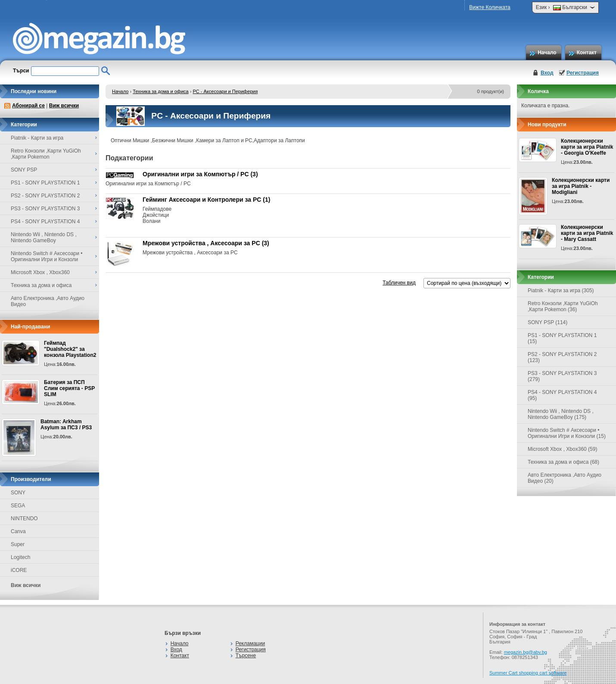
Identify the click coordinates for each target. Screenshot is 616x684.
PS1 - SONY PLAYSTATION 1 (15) (562, 338)
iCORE (19, 570)
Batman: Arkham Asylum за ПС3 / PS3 (66, 425)
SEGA (18, 506)
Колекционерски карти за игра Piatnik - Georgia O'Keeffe (587, 147)
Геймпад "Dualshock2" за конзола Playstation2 (70, 349)
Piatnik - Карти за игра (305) (561, 290)
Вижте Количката (490, 7)
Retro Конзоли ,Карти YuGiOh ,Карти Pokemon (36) (563, 306)
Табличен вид (399, 283)
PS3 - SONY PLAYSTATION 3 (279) (562, 376)
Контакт (587, 53)
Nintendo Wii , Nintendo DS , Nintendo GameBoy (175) (561, 414)
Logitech (20, 557)
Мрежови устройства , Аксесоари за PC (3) (206, 243)
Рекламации (250, 643)
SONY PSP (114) (548, 322)
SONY (18, 493)
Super (18, 544)
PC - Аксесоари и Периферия (225, 91)
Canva (18, 531)
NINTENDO (24, 518)
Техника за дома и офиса (161, 91)
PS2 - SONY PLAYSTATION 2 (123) (562, 357)
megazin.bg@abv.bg (526, 652)
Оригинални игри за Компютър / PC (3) (200, 174)
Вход (547, 73)
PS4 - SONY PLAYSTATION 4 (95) (562, 395)
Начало (547, 53)
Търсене (246, 656)
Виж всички (64, 106)
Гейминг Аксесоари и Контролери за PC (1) (206, 200)
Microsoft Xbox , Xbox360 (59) (562, 449)
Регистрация (583, 73)
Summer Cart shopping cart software (528, 673)
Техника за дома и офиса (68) (563, 462)
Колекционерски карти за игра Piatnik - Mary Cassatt (587, 233)
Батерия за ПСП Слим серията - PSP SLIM (69, 388)
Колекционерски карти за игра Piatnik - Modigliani (581, 186)
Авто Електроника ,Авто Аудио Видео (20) (565, 478)
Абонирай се (28, 106)
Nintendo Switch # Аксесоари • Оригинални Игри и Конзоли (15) (567, 433)
